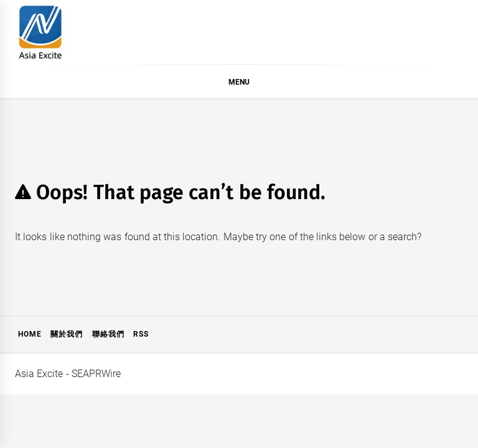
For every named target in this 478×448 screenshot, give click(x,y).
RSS (141, 334)
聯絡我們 (108, 334)
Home (30, 334)
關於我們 (67, 334)
